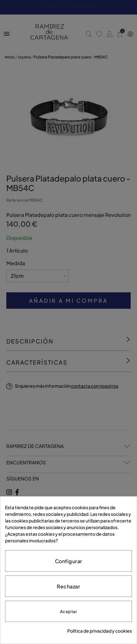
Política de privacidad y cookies (100, 631)
